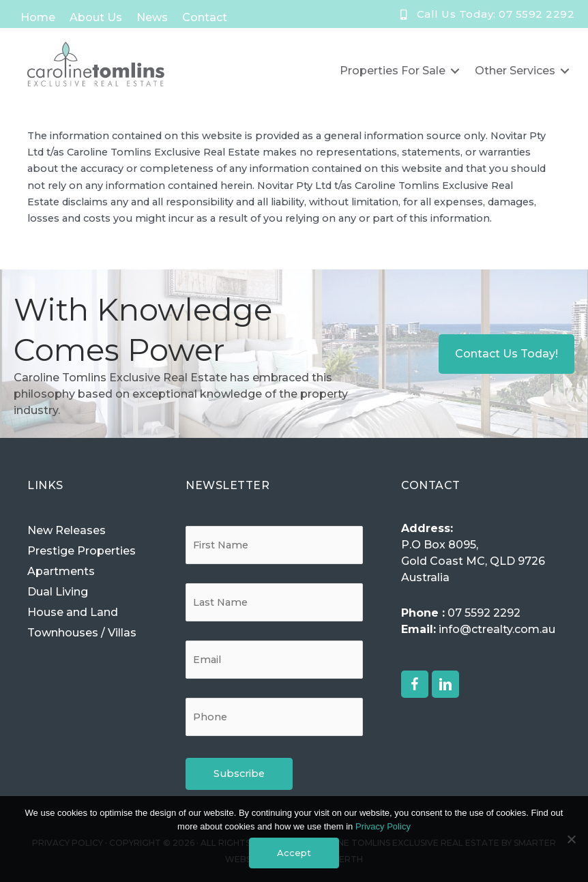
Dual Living (58, 592)
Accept (294, 853)
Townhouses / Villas (82, 633)
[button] (415, 684)
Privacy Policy (383, 826)
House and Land (73, 612)
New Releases (67, 530)
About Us (96, 17)
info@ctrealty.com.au (497, 629)
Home (38, 17)
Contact (205, 17)
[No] (571, 839)
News (152, 17)
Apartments (61, 571)
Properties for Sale (393, 71)
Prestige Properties (82, 551)
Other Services (515, 71)
